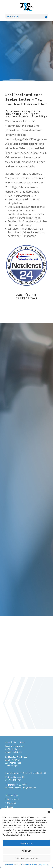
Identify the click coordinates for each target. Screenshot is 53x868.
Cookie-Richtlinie (12, 864)
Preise (10, 807)
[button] (49, 812)
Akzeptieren (26, 843)
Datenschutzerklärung (29, 864)
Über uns (12, 803)
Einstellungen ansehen (27, 858)
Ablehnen (26, 851)
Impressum (43, 864)
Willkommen (13, 799)
